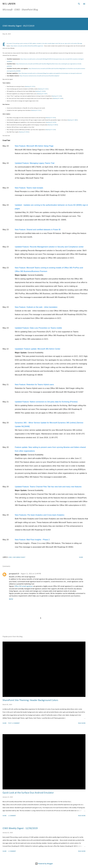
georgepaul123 (14, 574)
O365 (10, 557)
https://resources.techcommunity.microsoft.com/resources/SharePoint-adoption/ (39, 76)
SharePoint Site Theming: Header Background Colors (30, 700)
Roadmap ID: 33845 (73, 120)
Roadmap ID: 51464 (58, 99)
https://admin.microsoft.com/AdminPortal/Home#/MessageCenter (27, 46)
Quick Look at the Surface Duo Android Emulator (28, 793)
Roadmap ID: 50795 (51, 122)
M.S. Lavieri (9, 4)
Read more (82, 723)
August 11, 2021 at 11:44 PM (31, 574)
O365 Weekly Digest (19, 557)
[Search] (79, 4)
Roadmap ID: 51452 (43, 89)
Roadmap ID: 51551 (36, 110)
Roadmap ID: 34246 (40, 91)
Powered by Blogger (44, 864)
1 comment (12, 816)
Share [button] (81, 557)
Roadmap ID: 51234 (57, 96)
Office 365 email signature (24, 586)
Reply (11, 599)
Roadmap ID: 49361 (24, 132)
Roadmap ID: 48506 (53, 125)
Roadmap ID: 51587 (42, 94)
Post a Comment (14, 723)
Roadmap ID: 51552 (30, 87)
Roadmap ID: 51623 (51, 118)
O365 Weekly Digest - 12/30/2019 (20, 828)
